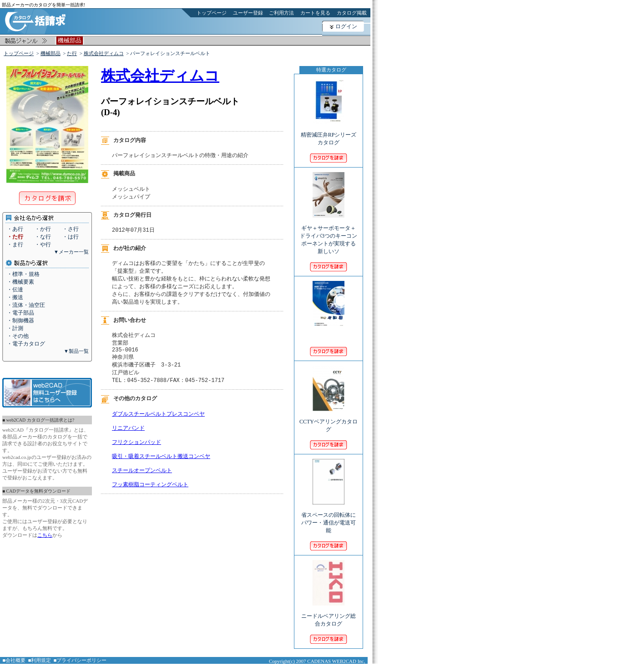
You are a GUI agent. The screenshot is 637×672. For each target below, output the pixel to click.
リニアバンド (128, 439)
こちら (45, 535)
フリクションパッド (136, 455)
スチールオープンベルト (142, 486)
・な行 (43, 237)
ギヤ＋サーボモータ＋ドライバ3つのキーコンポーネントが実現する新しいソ (329, 234)
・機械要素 (20, 282)
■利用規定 (40, 660)
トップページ (212, 13)
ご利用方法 (281, 13)
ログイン (346, 26)
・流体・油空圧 (26, 305)
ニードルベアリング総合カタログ (329, 614)
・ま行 (15, 244)
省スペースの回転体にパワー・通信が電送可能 (329, 517)
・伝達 (15, 290)
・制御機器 (20, 321)
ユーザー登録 (248, 13)
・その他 (18, 336)
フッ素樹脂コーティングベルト (150, 502)
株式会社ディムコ (104, 53)
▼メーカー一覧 (71, 252)
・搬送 (15, 297)
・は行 (71, 237)
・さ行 (71, 229)
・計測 (15, 328)
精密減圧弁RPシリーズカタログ (329, 132)
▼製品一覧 (76, 351)
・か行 (43, 229)
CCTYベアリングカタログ (329, 419)
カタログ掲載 (352, 13)
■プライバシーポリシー (80, 660)
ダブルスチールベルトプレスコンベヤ (158, 423)
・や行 (43, 244)
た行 (72, 53)
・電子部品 (20, 313)
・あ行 (15, 229)
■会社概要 (14, 660)
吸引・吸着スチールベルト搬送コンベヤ (161, 471)
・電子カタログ (26, 344)
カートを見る (315, 13)
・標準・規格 (23, 274)
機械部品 (51, 53)
